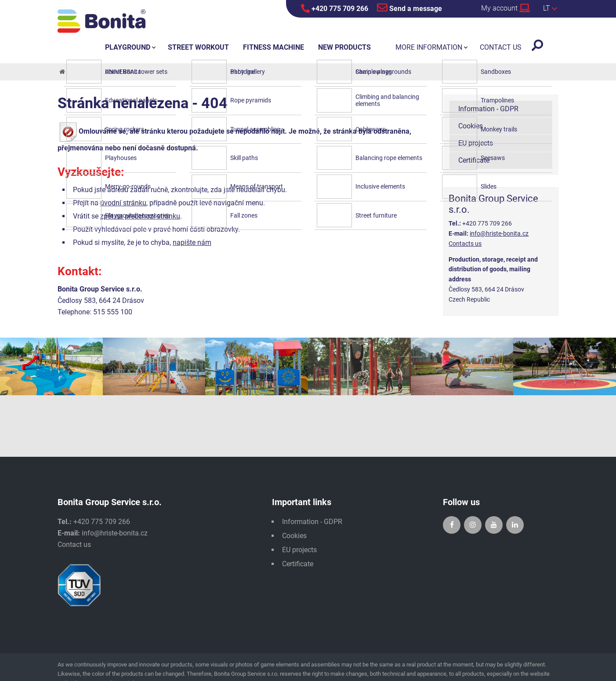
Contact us (74, 544)
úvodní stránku (123, 203)
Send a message (409, 7)
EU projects (476, 143)
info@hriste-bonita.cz (499, 233)
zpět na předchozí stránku (140, 216)
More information (429, 47)
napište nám (192, 242)
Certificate (474, 160)
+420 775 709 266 (335, 8)
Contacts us (465, 244)
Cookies (471, 126)
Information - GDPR (488, 109)
